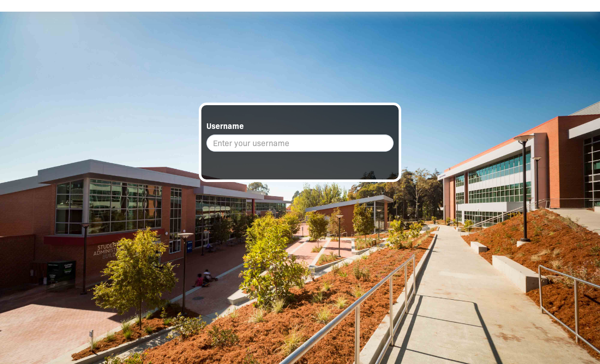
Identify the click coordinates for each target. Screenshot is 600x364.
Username (225, 126)
